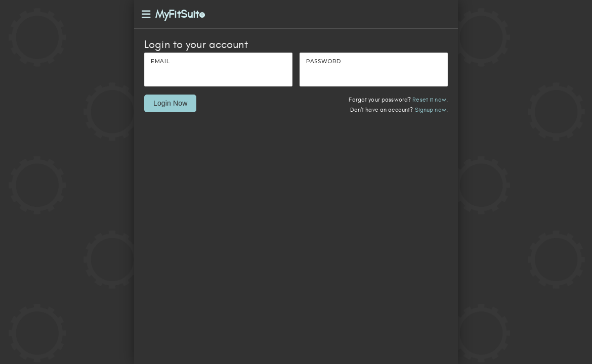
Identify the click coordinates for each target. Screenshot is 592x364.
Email (160, 61)
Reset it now (429, 100)
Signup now (431, 110)
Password (324, 61)
